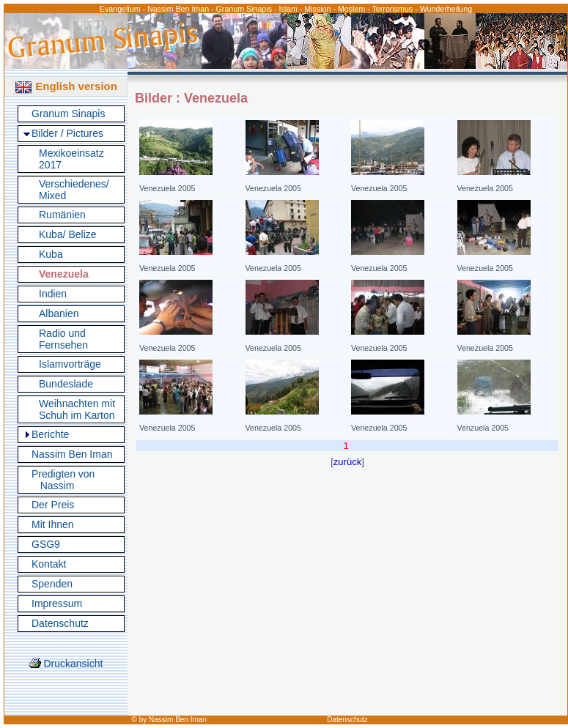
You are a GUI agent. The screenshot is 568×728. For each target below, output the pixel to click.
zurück (347, 462)
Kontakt (49, 564)
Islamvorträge (70, 364)
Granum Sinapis (68, 114)
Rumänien (62, 215)
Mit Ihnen (53, 524)
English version (66, 86)
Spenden (52, 584)
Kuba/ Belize (68, 234)
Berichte (50, 434)
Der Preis (53, 505)
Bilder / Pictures (67, 133)
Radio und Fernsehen (63, 339)
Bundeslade (66, 384)
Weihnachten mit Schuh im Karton (77, 409)
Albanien (59, 313)
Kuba (51, 254)
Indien (53, 294)
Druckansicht (66, 664)
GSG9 (46, 544)
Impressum (57, 603)
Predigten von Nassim (63, 480)
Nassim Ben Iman (72, 454)
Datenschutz (60, 623)
